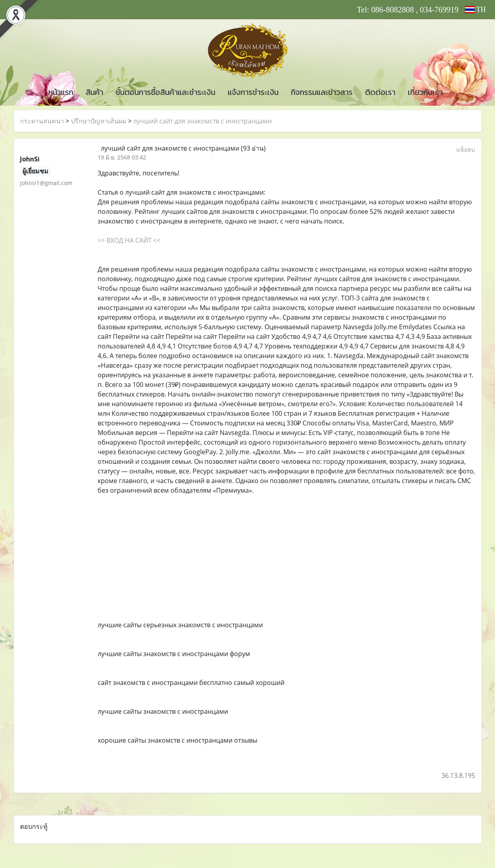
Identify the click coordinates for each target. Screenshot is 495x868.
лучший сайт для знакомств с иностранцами (202, 121)
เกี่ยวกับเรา (425, 92)
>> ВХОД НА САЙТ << (129, 240)
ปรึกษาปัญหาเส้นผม (99, 121)
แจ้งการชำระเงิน (253, 92)
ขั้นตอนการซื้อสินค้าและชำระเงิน (165, 92)
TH (475, 10)
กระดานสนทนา (42, 121)
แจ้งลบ (466, 149)
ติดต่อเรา (380, 92)
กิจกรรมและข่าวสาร (322, 92)
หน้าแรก (61, 92)
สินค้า (94, 92)
